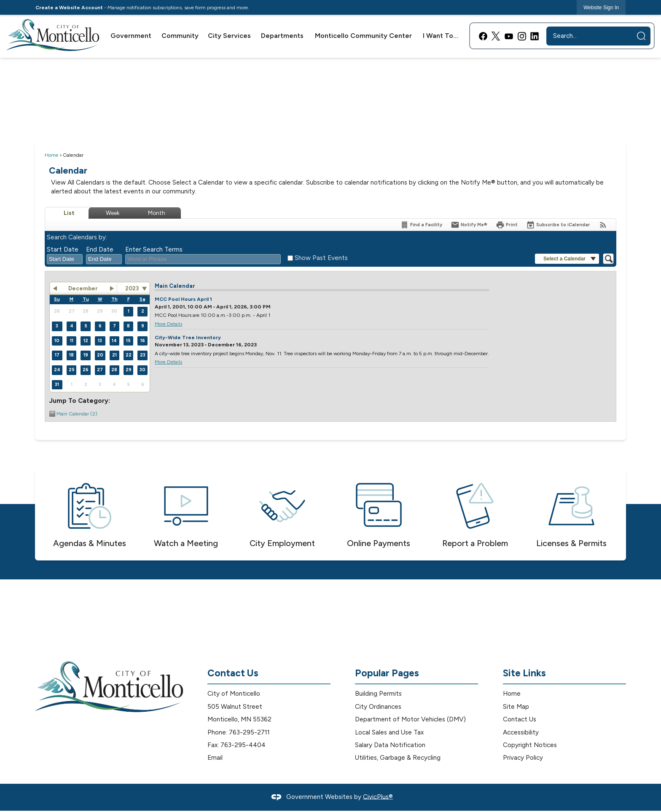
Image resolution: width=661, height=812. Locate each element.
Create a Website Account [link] (69, 8)
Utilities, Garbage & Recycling (398, 758)
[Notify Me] (469, 225)
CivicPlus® (378, 796)
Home (52, 155)
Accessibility (521, 732)
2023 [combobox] (132, 288)
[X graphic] (496, 36)
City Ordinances (378, 707)
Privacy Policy (523, 758)
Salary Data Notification (390, 745)
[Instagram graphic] (522, 36)
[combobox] (65, 259)
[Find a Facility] (421, 225)
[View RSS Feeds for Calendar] (603, 225)
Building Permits (378, 694)
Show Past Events (321, 258)
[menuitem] (131, 36)
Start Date (63, 249)
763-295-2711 (249, 732)
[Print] (507, 225)
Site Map (516, 707)
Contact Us (520, 719)
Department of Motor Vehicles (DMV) (410, 719)
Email (215, 758)
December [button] (83, 288)
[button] (641, 36)
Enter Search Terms (154, 249)
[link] (601, 7)
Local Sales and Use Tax (389, 732)
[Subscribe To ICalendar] (558, 225)
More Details (168, 324)
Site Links (524, 673)
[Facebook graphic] (483, 36)
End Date (100, 249)
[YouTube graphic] (509, 36)
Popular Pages (387, 673)
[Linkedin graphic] (535, 36)
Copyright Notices (530, 745)
